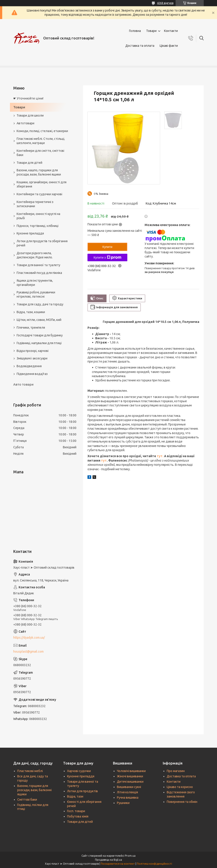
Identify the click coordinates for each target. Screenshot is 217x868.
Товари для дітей (29, 163)
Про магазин (176, 771)
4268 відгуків (165, 3)
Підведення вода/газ (32, 374)
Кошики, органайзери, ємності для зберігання (42, 184)
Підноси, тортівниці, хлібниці (38, 226)
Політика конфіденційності (154, 864)
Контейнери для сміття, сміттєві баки (40, 153)
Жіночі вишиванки (130, 776)
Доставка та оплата (140, 46)
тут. (160, 456)
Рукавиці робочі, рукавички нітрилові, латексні (36, 294)
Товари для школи (30, 115)
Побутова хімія (78, 816)
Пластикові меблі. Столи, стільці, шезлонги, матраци (41, 141)
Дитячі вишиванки (130, 782)
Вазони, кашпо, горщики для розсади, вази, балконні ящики (39, 172)
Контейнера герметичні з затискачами (35, 204)
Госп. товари (76, 811)
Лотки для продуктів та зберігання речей (42, 243)
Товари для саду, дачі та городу (40, 304)
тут (104, 460)
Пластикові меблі (30, 771)
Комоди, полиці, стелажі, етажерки (42, 131)
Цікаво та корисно (180, 787)
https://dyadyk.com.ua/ (29, 638)
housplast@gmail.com (28, 651)
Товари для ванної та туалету (38, 265)
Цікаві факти (169, 46)
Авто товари (23, 384)
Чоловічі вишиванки (131, 771)
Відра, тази (75, 796)
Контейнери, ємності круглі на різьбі (38, 216)
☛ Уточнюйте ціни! (28, 98)
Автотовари (25, 123)
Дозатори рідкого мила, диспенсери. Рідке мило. (35, 255)
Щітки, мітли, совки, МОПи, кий (39, 320)
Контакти (171, 31)
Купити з (107, 257)
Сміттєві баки (27, 800)
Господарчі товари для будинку (40, 335)
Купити (108, 247)
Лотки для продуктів (82, 791)
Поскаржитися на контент (118, 864)
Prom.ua (130, 856)
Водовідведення (29, 366)
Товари (151, 31)
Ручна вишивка (128, 798)
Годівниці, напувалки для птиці (39, 343)
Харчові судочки (79, 771)
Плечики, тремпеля (31, 328)
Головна (135, 31)
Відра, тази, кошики (31, 312)
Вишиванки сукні (129, 787)
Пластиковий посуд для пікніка (39, 273)
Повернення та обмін (182, 802)
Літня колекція (127, 792)
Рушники (123, 803)
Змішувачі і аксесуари (32, 358)
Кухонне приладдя (30, 233)
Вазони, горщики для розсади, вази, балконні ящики (34, 790)
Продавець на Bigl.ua (108, 860)
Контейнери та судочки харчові (39, 194)
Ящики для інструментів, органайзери (35, 283)
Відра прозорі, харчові (33, 351)
